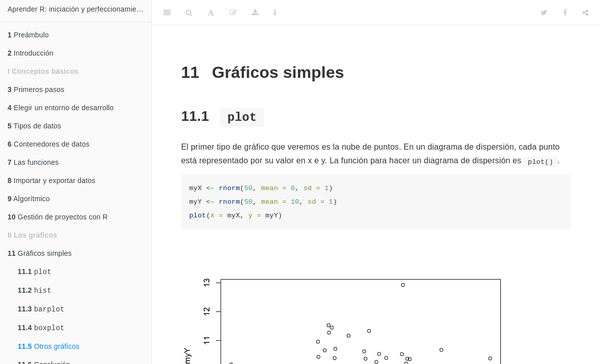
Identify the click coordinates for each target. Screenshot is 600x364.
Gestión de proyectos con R (58, 217)
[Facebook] (565, 13)
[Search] (189, 13)
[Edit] (233, 13)
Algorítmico (29, 199)
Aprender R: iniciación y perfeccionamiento (77, 9)
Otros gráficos (49, 350)
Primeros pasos (36, 89)
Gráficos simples (40, 253)
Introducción (31, 53)
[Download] (255, 13)
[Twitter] (544, 13)
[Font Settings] (211, 13)
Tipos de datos (34, 126)
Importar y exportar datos (52, 180)
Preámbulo (28, 35)
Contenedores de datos (49, 144)
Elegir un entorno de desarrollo (61, 108)
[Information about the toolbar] (275, 13)
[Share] (585, 13)
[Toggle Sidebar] (167, 13)
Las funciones (33, 162)
